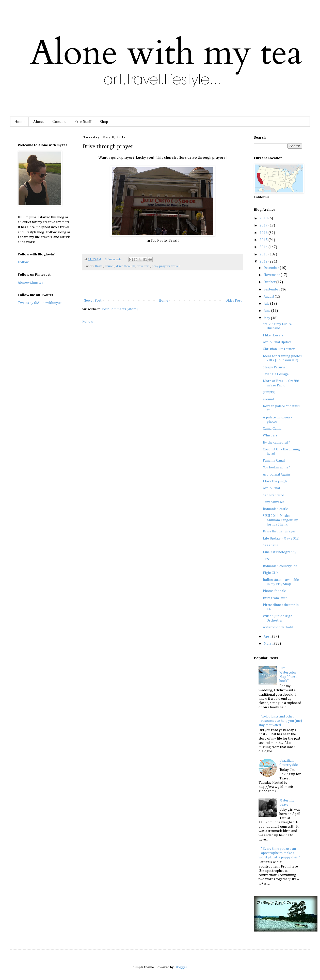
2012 (264, 262)
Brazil (99, 266)
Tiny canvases (274, 502)
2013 (264, 254)
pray (155, 266)
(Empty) (269, 392)
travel (175, 266)
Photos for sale (274, 591)
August (269, 297)
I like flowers (273, 335)
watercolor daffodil (278, 627)
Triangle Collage (276, 374)
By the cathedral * (276, 443)
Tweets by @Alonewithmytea (40, 303)
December (272, 268)
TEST (267, 559)
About (38, 122)
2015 (264, 240)
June (267, 311)
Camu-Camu (272, 429)
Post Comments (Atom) (120, 309)
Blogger (181, 967)
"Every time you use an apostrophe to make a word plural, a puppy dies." (279, 853)
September (272, 289)
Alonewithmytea (30, 283)
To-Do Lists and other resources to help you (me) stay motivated (280, 721)
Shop (104, 122)
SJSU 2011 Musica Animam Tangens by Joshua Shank (280, 520)
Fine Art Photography (280, 552)
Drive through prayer (279, 531)
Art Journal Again (276, 475)
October (270, 282)
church (110, 266)
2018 (264, 218)
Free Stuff (83, 122)
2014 (264, 247)
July (267, 304)
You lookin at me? (276, 467)
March (269, 644)
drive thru (143, 266)
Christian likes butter (279, 349)
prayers (165, 266)
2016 (264, 233)
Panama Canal (274, 461)
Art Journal (271, 488)
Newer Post (92, 301)
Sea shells (270, 545)
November (272, 275)
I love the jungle (275, 481)
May (267, 318)
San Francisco (274, 495)
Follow (88, 322)
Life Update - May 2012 (281, 538)
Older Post (234, 301)
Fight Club (271, 573)
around (268, 399)
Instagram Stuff (275, 598)
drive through (126, 266)
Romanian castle (275, 509)
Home (19, 122)
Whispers (270, 435)
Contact (59, 122)
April (268, 636)
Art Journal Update (277, 342)
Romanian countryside (280, 566)
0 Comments (113, 259)
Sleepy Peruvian (275, 367)
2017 (264, 225)
